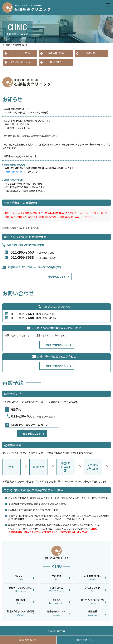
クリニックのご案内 (20, 53)
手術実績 (57, 577)
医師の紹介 (56, 62)
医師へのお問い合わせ (93, 601)
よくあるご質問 (93, 589)
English (57, 601)
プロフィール (20, 577)
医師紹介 (20, 601)
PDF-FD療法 (57, 589)
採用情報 (93, 613)
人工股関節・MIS (93, 577)
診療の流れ (92, 53)
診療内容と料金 (56, 53)
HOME (7, 45)
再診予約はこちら (32, 433)
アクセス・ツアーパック (20, 62)
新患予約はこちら (57, 276)
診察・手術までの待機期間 (20, 613)
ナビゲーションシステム (20, 589)
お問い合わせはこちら (57, 345)
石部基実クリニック (57, 613)
